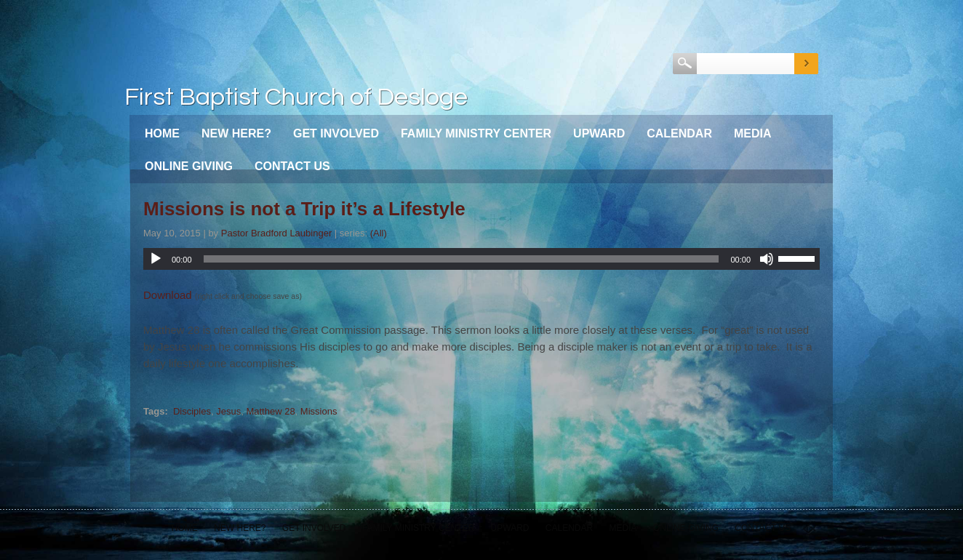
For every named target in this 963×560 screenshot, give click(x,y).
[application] (481, 259)
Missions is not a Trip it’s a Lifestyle (304, 209)
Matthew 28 (270, 411)
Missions (319, 411)
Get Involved (336, 133)
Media (753, 133)
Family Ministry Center (476, 133)
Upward (599, 133)
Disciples (192, 411)
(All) (379, 233)
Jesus (228, 411)
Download (168, 295)
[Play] (156, 259)
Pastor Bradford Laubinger (276, 233)
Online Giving (189, 166)
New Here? (236, 133)
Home (162, 133)
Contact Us (292, 166)
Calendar (679, 133)
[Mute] (767, 259)
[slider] (461, 259)
